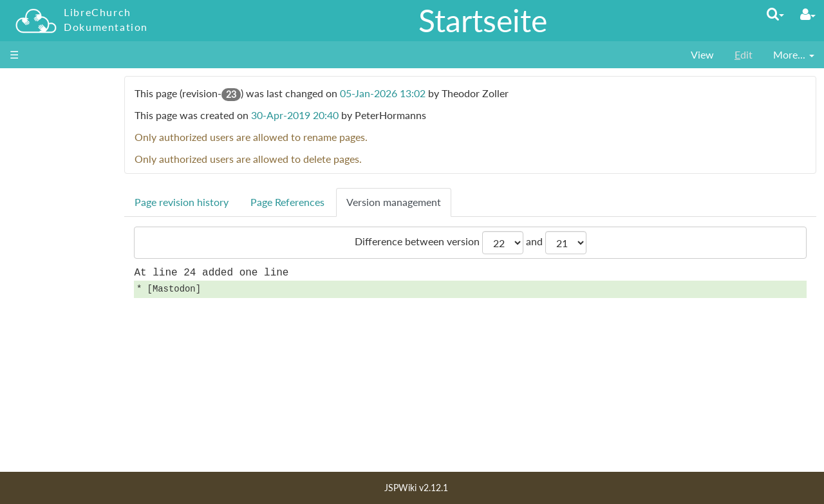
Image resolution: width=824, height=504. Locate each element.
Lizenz (34, 432)
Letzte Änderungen (62, 402)
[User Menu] (808, 14)
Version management (455, 202)
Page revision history (243, 202)
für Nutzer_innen (58, 135)
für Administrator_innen (74, 150)
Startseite (483, 20)
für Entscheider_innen (70, 164)
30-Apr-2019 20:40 (357, 115)
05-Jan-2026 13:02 (445, 93)
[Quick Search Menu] (775, 14)
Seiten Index (48, 417)
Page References (349, 202)
